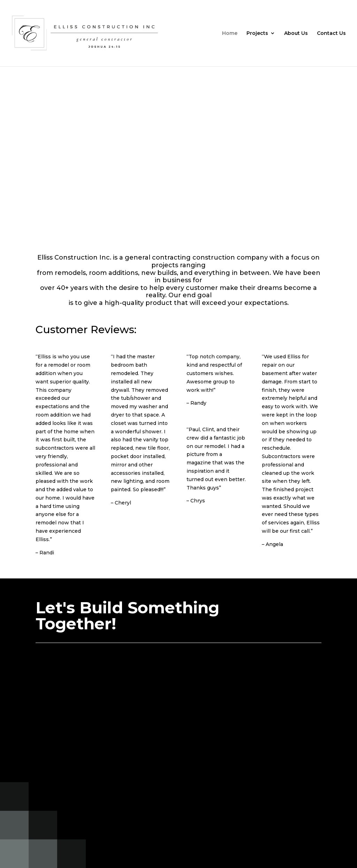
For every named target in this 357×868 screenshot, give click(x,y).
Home (230, 33)
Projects (257, 33)
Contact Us (331, 33)
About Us (296, 33)
